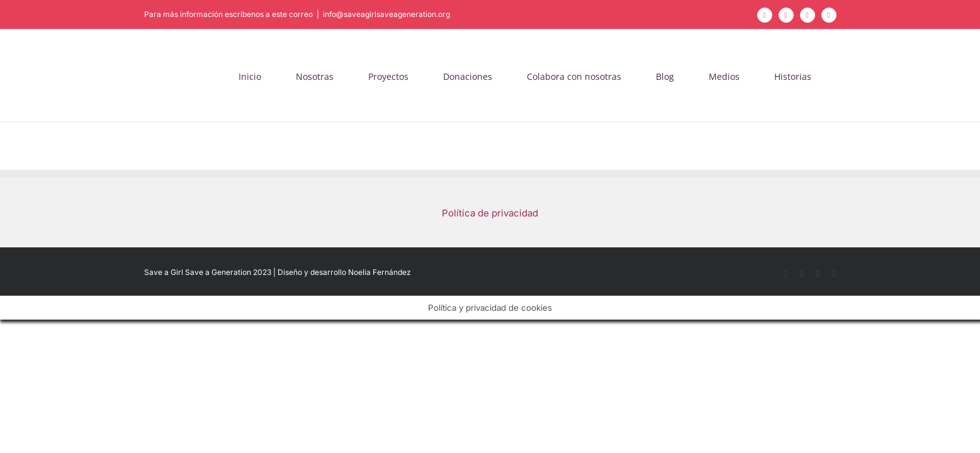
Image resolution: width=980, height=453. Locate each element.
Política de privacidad (490, 213)
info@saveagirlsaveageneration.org (386, 14)
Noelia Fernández (380, 272)
